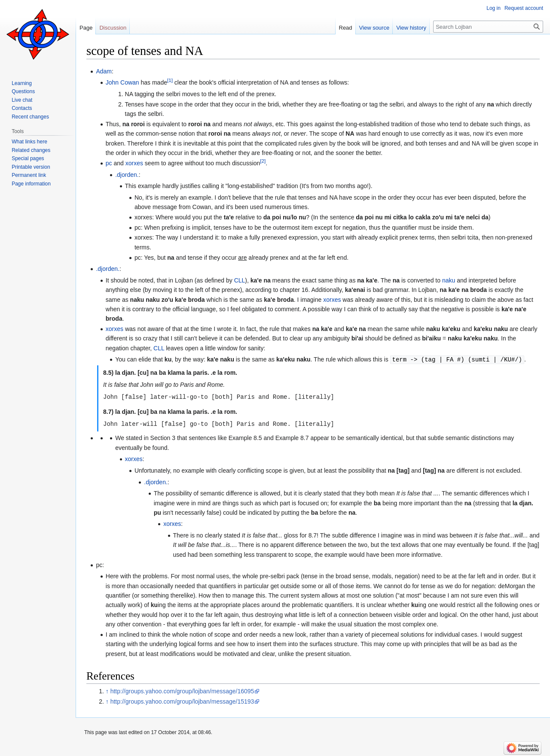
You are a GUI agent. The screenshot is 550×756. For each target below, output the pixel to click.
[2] (263, 161)
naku (449, 280)
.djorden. (127, 175)
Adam (104, 71)
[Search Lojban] (488, 27)
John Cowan (122, 82)
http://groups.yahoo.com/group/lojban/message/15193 (182, 700)
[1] (170, 80)
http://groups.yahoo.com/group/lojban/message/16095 (182, 690)
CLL (240, 280)
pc (109, 163)
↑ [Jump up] (107, 690)
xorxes (134, 163)
